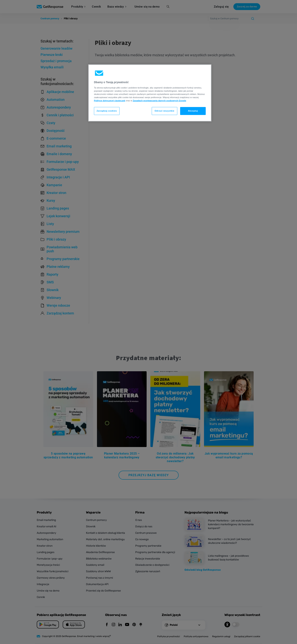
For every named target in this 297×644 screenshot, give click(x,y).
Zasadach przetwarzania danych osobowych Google (159, 101)
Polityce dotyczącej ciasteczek (110, 101)
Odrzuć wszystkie (165, 111)
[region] (150, 93)
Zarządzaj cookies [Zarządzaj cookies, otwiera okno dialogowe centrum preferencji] (107, 111)
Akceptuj (193, 111)
